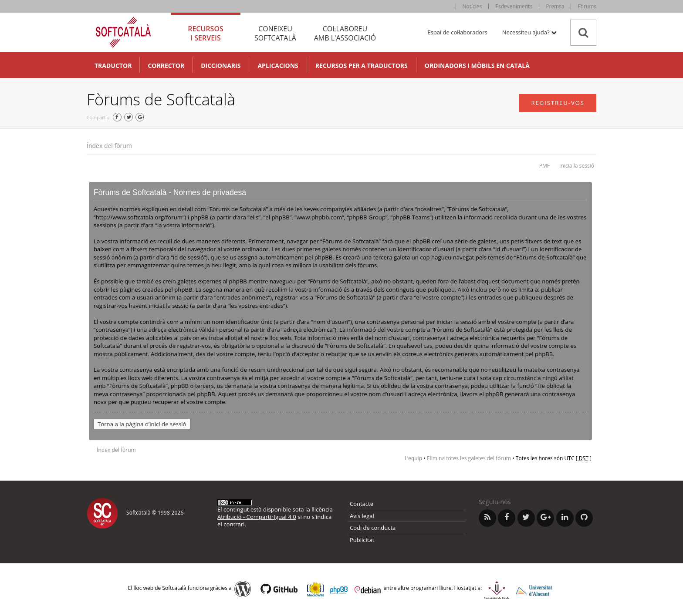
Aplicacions (278, 66)
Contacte (362, 504)
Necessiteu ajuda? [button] (529, 32)
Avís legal (362, 516)
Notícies (472, 6)
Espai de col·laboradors (457, 32)
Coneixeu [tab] (275, 33)
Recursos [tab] (206, 33)
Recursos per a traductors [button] (362, 66)
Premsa (555, 6)
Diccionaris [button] (221, 66)
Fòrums (587, 6)
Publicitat (362, 540)
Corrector (166, 66)
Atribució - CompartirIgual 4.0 (257, 517)
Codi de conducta (373, 528)
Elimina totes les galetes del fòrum (469, 458)
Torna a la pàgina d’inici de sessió (142, 424)
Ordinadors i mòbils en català (477, 66)
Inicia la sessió (577, 166)
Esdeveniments (514, 6)
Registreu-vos (558, 103)
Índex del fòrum (109, 146)
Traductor (113, 66)
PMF (544, 166)
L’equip (413, 458)
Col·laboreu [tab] (345, 33)
